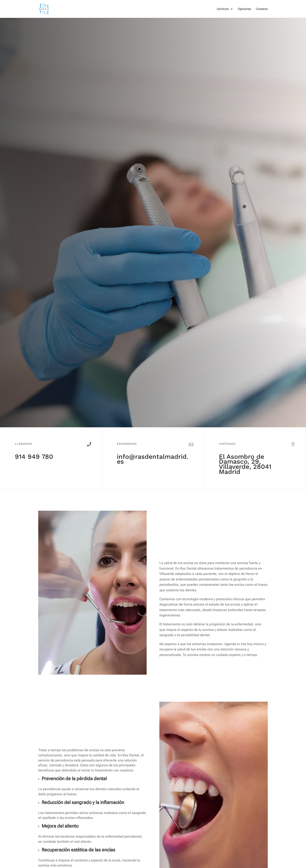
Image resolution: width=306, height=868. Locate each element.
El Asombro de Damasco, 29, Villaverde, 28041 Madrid (245, 464)
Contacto (262, 9)
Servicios (223, 9)
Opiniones (244, 9)
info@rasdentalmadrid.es (153, 459)
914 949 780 (34, 457)
